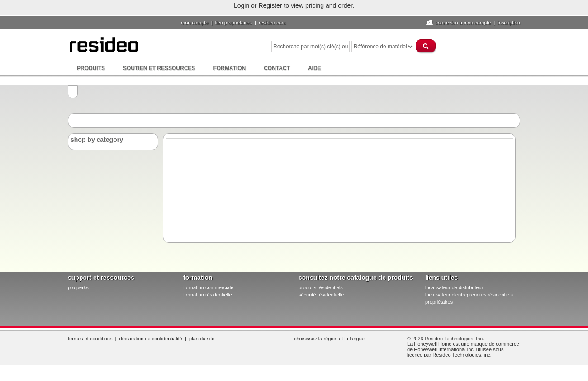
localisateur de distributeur (454, 287)
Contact (277, 68)
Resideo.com (272, 23)
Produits (91, 68)
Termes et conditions (90, 339)
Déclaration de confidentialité (151, 339)
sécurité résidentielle (321, 295)
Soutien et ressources (159, 68)
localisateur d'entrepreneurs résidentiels (469, 295)
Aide (315, 68)
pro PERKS (78, 287)
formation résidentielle (208, 295)
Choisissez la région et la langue (329, 339)
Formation (229, 68)
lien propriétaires (234, 23)
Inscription (509, 23)
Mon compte (195, 23)
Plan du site (202, 339)
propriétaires (439, 302)
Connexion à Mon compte (463, 23)
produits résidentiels (321, 287)
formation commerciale (208, 287)
